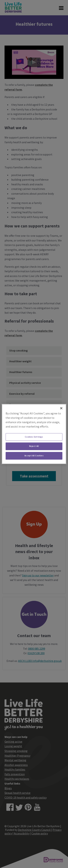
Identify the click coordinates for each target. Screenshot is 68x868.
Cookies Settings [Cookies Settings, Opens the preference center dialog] (34, 437)
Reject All (34, 446)
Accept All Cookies (34, 456)
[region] (34, 434)
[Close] (61, 408)
